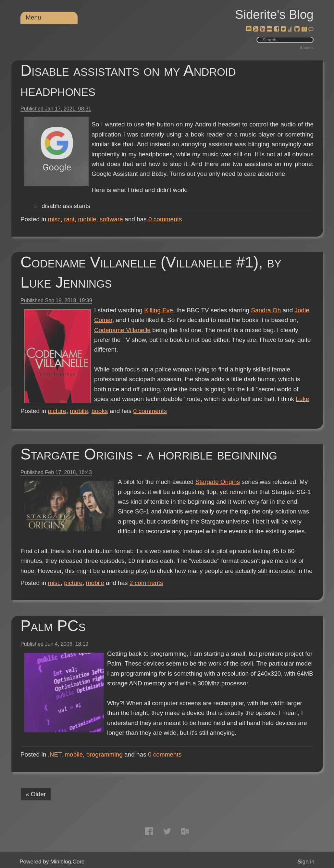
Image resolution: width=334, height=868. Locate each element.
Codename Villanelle (122, 330)
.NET (55, 754)
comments (165, 219)
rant (69, 219)
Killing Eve (159, 310)
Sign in (306, 862)
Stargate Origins (218, 482)
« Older (36, 794)
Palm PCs (53, 626)
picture (57, 411)
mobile (87, 219)
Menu (33, 17)
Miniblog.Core (67, 862)
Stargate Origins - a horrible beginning (149, 454)
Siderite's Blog (274, 15)
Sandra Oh (266, 310)
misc (54, 219)
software (111, 219)
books (100, 411)
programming (105, 754)
